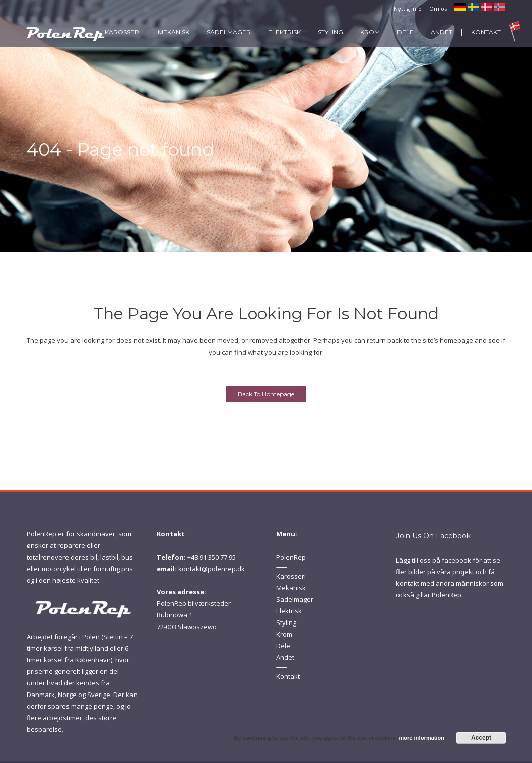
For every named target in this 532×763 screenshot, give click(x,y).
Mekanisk (291, 588)
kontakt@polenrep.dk (212, 569)
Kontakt (288, 676)
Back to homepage (266, 394)
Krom (284, 634)
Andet (285, 657)
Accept (481, 738)
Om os (438, 8)
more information (421, 738)
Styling (286, 622)
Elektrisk (289, 611)
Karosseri (291, 576)
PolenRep (291, 557)
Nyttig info (408, 8)
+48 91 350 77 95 (212, 557)
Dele (283, 646)
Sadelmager (295, 599)
